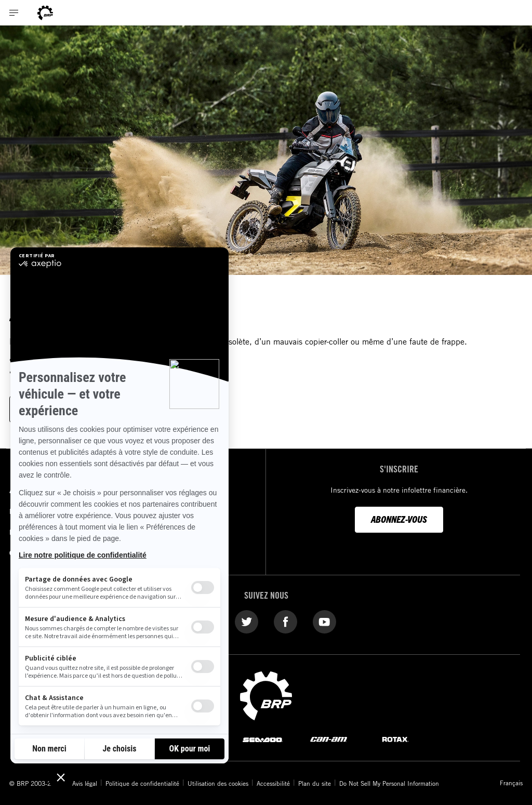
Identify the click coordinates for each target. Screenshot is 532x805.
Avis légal (85, 783)
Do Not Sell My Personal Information (389, 783)
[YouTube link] (324, 621)
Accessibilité (273, 783)
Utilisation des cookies (218, 783)
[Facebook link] (285, 621)
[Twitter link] (247, 621)
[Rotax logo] (395, 739)
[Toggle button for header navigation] (14, 13)
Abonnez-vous (399, 519)
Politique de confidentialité (142, 783)
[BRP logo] (266, 695)
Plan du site (315, 783)
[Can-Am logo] (45, 13)
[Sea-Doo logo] (262, 739)
